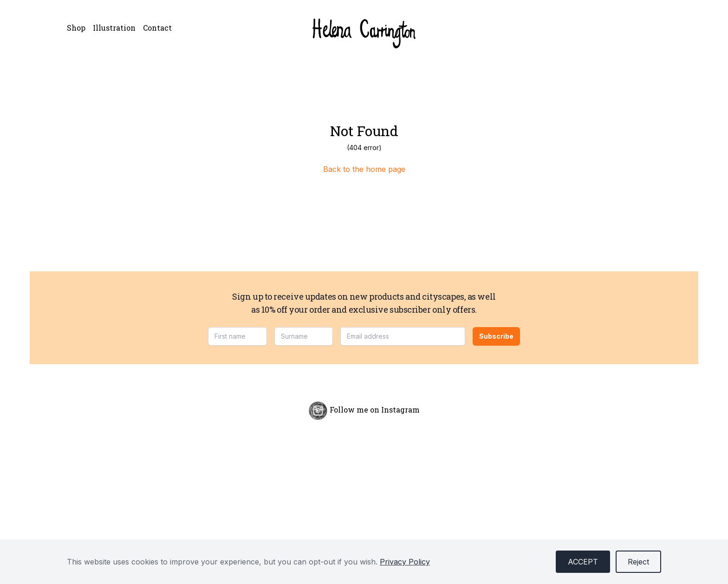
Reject (638, 562)
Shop (76, 28)
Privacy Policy (405, 562)
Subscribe (496, 336)
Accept (583, 562)
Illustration (114, 28)
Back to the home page (364, 169)
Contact (157, 28)
